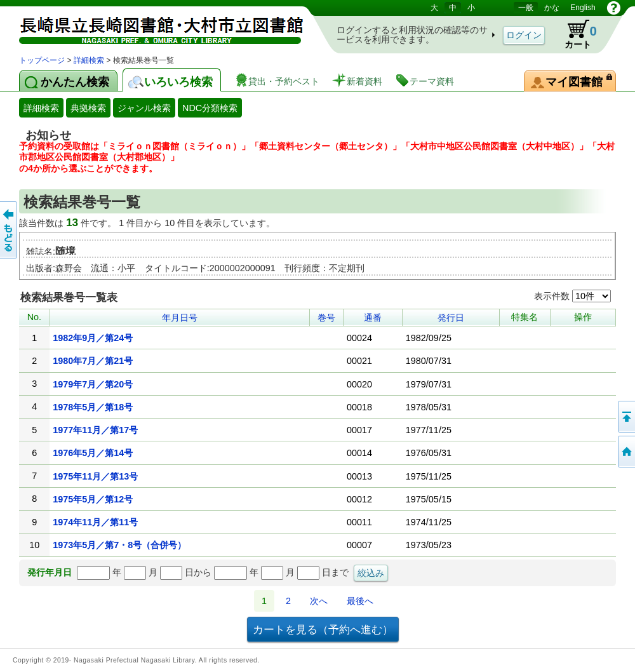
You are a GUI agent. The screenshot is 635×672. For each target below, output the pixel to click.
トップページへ (625, 452)
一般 (526, 8)
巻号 (326, 318)
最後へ (360, 601)
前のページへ (10, 230)
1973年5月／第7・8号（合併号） (119, 545)
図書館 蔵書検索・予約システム (152, 27)
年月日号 (180, 318)
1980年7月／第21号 (93, 361)
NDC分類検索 (210, 108)
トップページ (42, 60)
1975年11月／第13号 (95, 476)
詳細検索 (89, 60)
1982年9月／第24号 (93, 338)
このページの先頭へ (625, 417)
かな (552, 8)
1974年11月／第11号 (95, 522)
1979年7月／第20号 (93, 384)
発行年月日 (50, 572)
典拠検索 (88, 108)
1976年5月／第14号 (93, 453)
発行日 (451, 318)
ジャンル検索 (144, 108)
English (583, 8)
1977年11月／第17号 (95, 430)
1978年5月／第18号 (93, 407)
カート (575, 34)
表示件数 (572, 296)
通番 (373, 318)
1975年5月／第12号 (93, 499)
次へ (319, 601)
